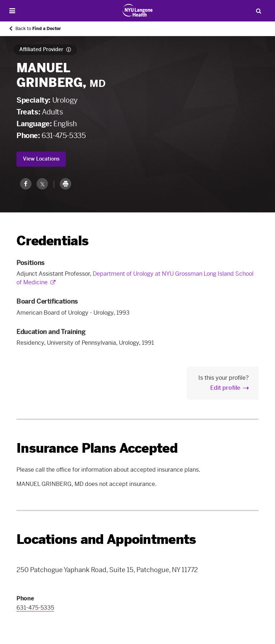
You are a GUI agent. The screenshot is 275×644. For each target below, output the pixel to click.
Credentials (52, 241)
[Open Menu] (12, 11)
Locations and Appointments (106, 539)
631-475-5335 (64, 136)
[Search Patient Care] (259, 11)
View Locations (41, 159)
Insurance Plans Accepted (97, 448)
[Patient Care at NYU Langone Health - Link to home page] (138, 10)
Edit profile (225, 388)
